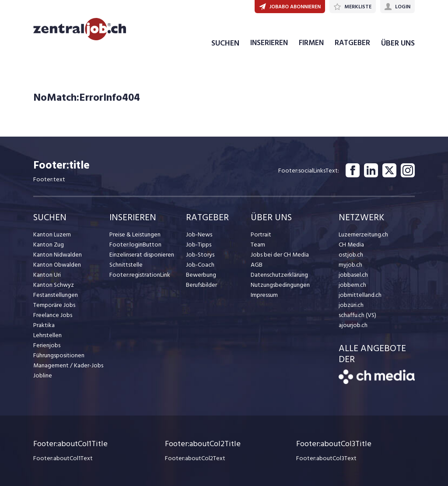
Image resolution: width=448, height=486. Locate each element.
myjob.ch (350, 265)
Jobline (43, 375)
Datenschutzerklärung (279, 275)
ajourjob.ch (353, 325)
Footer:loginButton (135, 245)
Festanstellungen (56, 295)
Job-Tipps (199, 245)
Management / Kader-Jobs (68, 365)
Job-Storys (200, 255)
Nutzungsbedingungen (280, 285)
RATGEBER (352, 43)
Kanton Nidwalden (58, 255)
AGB (257, 265)
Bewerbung (201, 275)
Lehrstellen (47, 335)
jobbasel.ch (353, 275)
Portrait (261, 234)
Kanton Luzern (52, 234)
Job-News (199, 234)
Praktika (44, 325)
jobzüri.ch (351, 305)
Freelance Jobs (53, 315)
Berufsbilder (201, 285)
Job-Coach (200, 265)
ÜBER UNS (398, 43)
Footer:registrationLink (140, 275)
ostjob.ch (351, 255)
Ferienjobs (47, 345)
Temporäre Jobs (54, 305)
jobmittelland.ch (360, 295)
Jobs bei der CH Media (280, 255)
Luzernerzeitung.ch (363, 234)
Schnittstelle (126, 265)
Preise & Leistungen (135, 234)
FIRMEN (311, 43)
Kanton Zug (49, 245)
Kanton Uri (47, 275)
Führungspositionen (59, 355)
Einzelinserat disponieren (142, 255)
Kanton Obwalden (57, 265)
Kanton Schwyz (54, 285)
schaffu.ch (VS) (357, 315)
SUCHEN (225, 43)
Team (258, 245)
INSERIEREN (269, 43)
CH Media (351, 245)
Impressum (264, 295)
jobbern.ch (352, 285)
